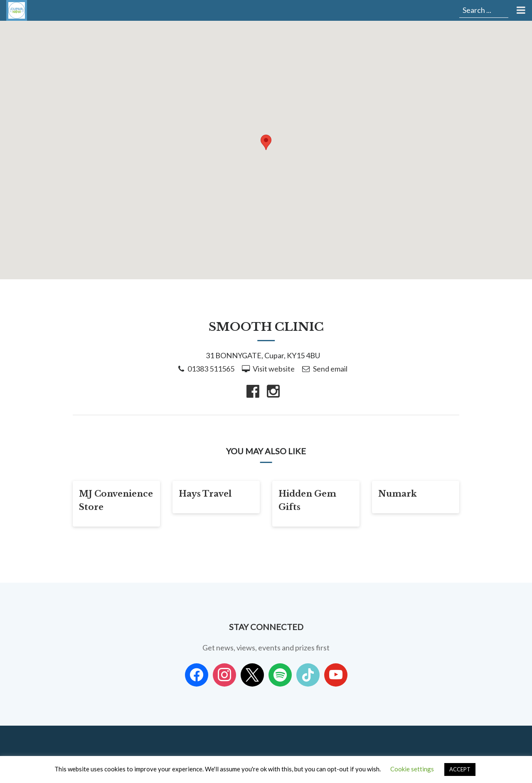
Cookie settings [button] (412, 769)
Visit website (274, 369)
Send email (330, 369)
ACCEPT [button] (460, 769)
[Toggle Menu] (520, 10)
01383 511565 (211, 369)
